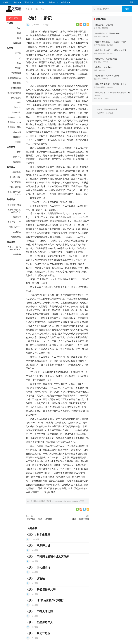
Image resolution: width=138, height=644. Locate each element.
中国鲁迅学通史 (14, 205)
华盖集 (18, 68)
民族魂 (106, 109)
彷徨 (19, 38)
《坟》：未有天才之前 (39, 611)
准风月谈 (17, 137)
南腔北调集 (16, 98)
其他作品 (40, 2)
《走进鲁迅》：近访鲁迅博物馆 (107, 33)
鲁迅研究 (52, 2)
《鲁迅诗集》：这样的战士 (106, 59)
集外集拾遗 (16, 88)
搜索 (127, 9)
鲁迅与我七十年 (14, 222)
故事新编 (17, 43)
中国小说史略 (15, 187)
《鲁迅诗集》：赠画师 (104, 25)
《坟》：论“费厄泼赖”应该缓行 (45, 600)
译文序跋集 (16, 182)
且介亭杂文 (16, 112)
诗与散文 (28, 2)
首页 (27, 9)
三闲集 (18, 142)
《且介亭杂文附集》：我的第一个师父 (110, 84)
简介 (19, 28)
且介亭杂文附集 (14, 127)
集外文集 (17, 83)
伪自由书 (17, 132)
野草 (19, 152)
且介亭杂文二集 (14, 117)
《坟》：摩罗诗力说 (38, 545)
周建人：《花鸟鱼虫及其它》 (14, 248)
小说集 (6, 2)
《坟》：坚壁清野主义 (39, 622)
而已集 (18, 53)
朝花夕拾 (17, 157)
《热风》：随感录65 (103, 67)
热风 (19, 63)
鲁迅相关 (17, 254)
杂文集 (17, 2)
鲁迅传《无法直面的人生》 (14, 211)
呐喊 (19, 33)
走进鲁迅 (17, 232)
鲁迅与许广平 (15, 227)
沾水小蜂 (35, 25)
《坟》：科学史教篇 (80, 519)
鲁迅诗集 (17, 162)
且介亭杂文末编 (14, 122)
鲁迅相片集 (16, 237)
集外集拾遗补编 (14, 93)
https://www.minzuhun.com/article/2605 (69, 501)
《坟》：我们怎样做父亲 (41, 589)
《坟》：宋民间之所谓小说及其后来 (47, 556)
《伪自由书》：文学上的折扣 (106, 76)
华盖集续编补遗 (14, 78)
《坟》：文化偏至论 (38, 567)
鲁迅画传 (17, 217)
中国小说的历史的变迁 (14, 193)
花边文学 (17, 107)
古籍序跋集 (16, 172)
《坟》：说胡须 (35, 578)
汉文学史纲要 (15, 177)
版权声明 (101, 113)
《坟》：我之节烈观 (38, 633)
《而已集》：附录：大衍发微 (39, 519)
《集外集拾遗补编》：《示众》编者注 (110, 50)
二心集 (18, 102)
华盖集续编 (16, 73)
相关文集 (65, 2)
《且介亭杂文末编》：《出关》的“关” (110, 42)
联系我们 (109, 113)
